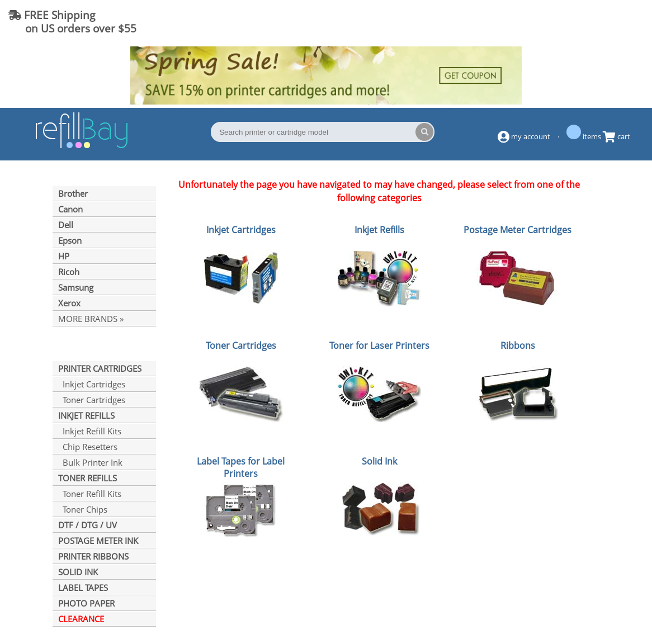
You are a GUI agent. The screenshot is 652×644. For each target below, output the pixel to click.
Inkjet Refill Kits (90, 431)
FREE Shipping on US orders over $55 (72, 22)
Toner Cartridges (92, 400)
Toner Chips (83, 509)
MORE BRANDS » (91, 319)
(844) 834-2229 (598, 22)
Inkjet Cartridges (92, 384)
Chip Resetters (88, 447)
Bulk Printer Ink (90, 462)
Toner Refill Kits (90, 494)
